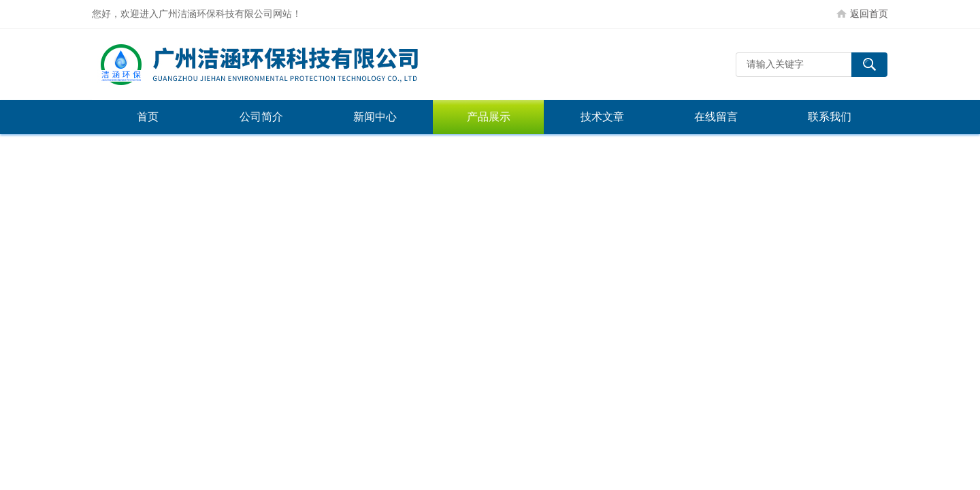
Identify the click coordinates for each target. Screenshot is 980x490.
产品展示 (489, 117)
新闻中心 (375, 117)
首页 (148, 117)
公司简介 (261, 117)
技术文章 (602, 117)
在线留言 (716, 117)
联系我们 (830, 117)
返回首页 (869, 14)
